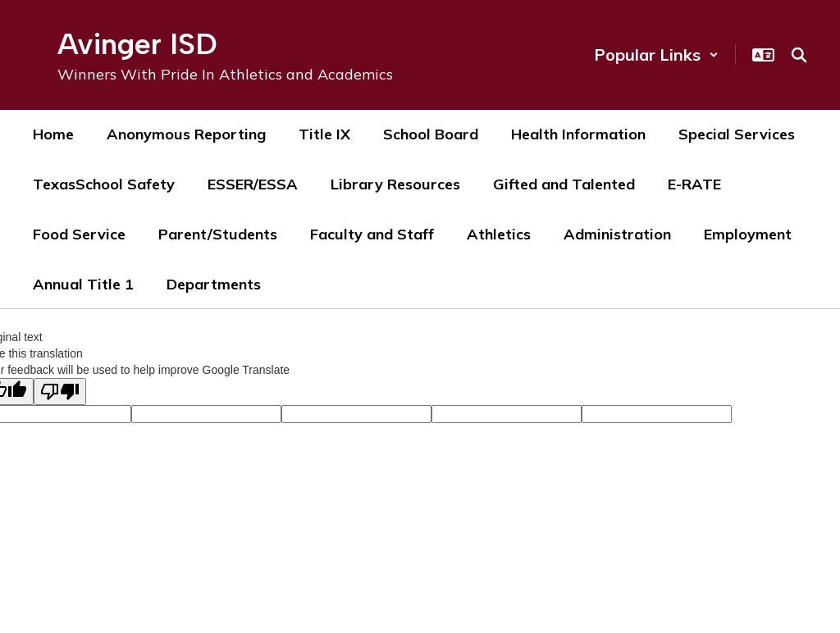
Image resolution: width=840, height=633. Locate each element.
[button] (656, 55)
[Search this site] (799, 55)
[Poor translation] (60, 392)
